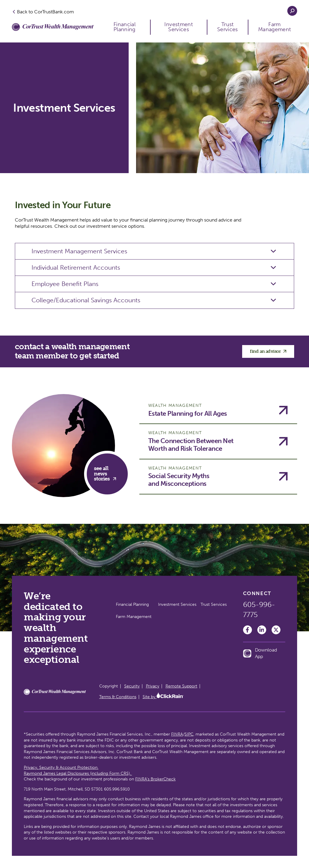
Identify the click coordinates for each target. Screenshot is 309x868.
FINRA (177, 734)
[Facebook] (247, 630)
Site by (163, 697)
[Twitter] (276, 630)
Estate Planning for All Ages (188, 414)
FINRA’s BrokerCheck (155, 779)
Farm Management (275, 27)
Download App (260, 653)
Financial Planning (124, 27)
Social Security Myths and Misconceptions (179, 480)
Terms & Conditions (118, 697)
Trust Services (228, 27)
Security (132, 686)
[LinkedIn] (262, 630)
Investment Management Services (79, 251)
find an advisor (268, 351)
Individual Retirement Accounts (76, 267)
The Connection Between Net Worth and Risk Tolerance (191, 445)
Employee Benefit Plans (65, 284)
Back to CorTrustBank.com (43, 12)
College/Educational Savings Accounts (86, 300)
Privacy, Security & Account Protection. (61, 767)
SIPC (189, 734)
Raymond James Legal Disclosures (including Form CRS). (78, 773)
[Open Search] (292, 11)
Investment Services (178, 27)
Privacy (153, 686)
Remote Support (181, 686)
